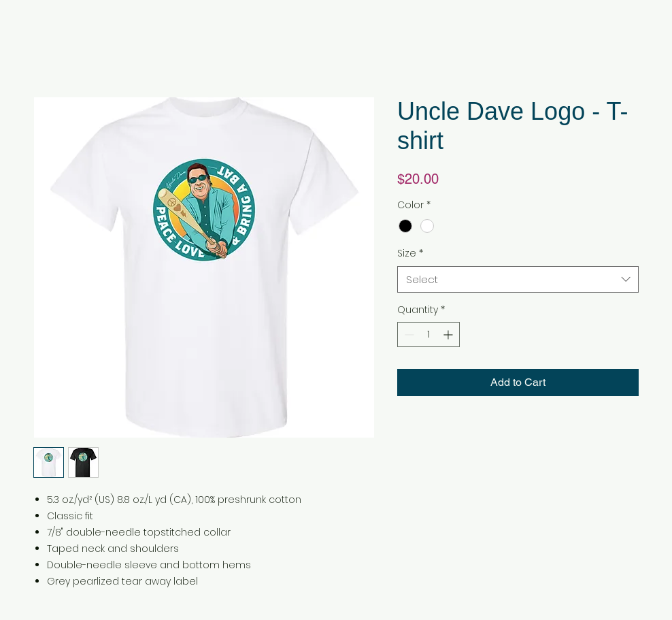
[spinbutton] (429, 335)
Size (410, 254)
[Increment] (449, 335)
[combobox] (518, 279)
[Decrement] (408, 335)
